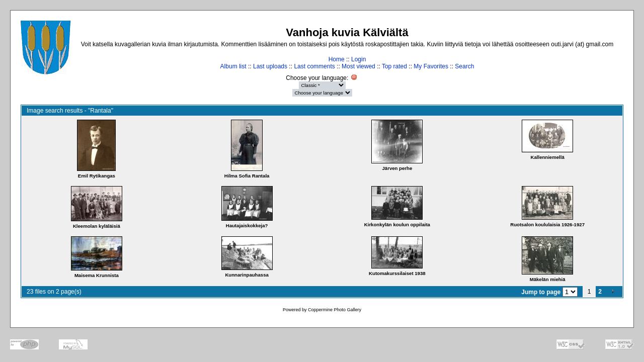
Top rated (394, 66)
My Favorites (431, 66)
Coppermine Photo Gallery (335, 310)
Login (358, 59)
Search (464, 66)
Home (337, 59)
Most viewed (358, 66)
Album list (233, 66)
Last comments (314, 66)
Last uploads (270, 66)
